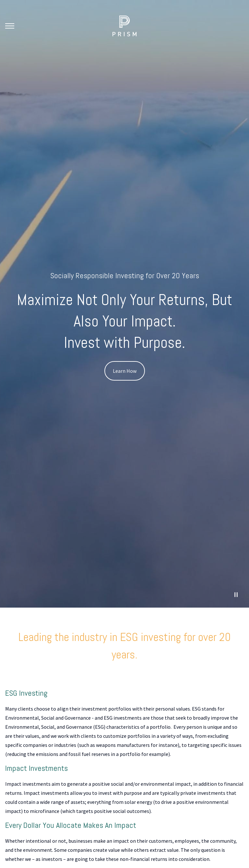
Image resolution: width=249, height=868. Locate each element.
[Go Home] (124, 26)
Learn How (125, 371)
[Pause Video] (236, 595)
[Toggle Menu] (10, 26)
